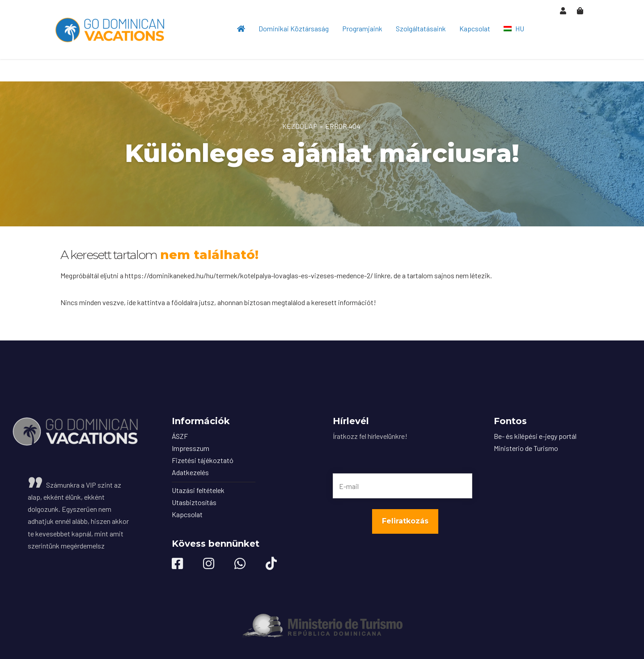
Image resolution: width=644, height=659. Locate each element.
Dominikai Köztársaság (294, 28)
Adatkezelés (190, 472)
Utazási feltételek (198, 490)
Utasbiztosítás (194, 502)
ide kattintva (146, 302)
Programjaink (362, 28)
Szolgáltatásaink (421, 28)
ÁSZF (180, 436)
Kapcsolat (475, 28)
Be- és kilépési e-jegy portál (535, 436)
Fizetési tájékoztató (203, 460)
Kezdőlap (300, 126)
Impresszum (191, 448)
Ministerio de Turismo (526, 448)
